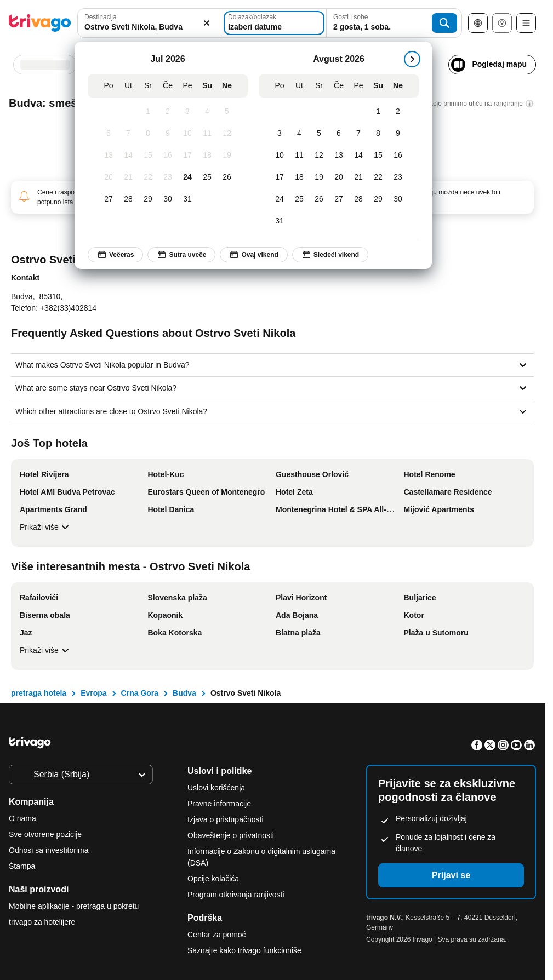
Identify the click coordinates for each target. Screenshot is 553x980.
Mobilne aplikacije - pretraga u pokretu (74, 906)
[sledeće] (412, 59)
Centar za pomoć (217, 935)
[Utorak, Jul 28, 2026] (128, 199)
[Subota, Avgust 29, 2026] (378, 199)
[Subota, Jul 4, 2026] (207, 112)
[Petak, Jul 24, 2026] (187, 177)
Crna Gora (140, 693)
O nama (22, 818)
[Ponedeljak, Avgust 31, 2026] (280, 221)
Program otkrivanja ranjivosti (236, 895)
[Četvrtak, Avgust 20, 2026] (339, 177)
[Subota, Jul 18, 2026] (207, 156)
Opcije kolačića (214, 879)
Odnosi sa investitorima (49, 850)
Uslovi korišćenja (216, 788)
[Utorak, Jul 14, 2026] (128, 156)
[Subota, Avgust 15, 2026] (378, 156)
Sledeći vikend (330, 255)
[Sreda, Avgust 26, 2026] (319, 199)
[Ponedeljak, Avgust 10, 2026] (280, 156)
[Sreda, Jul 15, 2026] (148, 156)
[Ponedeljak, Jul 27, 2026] (109, 199)
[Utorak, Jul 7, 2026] (128, 134)
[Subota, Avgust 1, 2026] (378, 112)
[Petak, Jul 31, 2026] (187, 199)
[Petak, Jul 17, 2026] (187, 156)
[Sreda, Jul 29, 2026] (148, 199)
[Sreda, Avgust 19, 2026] (319, 177)
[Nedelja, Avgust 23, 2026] (398, 177)
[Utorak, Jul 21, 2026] (128, 177)
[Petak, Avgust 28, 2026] (358, 199)
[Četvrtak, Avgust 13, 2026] (339, 156)
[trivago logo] (40, 23)
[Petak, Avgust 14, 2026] (358, 156)
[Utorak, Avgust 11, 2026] (299, 156)
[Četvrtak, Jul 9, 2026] (168, 134)
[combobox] (149, 23)
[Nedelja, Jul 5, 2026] (227, 112)
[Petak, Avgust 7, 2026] (358, 134)
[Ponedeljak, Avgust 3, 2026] (280, 134)
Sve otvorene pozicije (45, 834)
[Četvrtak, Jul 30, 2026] (168, 199)
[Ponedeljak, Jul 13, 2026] (109, 156)
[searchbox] (149, 27)
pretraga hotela (39, 693)
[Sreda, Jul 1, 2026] (148, 112)
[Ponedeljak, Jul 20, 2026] (109, 177)
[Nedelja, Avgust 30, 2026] (398, 199)
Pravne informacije (219, 804)
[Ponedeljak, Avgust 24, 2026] (280, 199)
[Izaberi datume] (274, 23)
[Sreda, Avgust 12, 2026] (319, 156)
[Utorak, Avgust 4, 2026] (299, 134)
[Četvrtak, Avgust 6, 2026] (339, 134)
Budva (184, 693)
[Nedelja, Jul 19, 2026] (227, 156)
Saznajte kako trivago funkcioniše (244, 950)
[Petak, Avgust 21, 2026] (358, 177)
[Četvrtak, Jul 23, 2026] (168, 177)
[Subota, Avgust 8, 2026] (378, 134)
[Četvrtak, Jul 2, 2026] (168, 112)
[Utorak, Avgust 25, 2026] (299, 199)
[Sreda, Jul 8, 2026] (148, 134)
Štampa (22, 866)
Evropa (93, 693)
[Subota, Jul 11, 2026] (207, 134)
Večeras (115, 255)
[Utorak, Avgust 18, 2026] (299, 177)
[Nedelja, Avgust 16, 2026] (398, 156)
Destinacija (101, 17)
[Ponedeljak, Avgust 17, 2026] (280, 177)
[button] (149, 23)
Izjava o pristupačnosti (226, 819)
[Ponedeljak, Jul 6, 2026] (109, 134)
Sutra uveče (181, 255)
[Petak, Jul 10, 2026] (187, 134)
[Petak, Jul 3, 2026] (187, 112)
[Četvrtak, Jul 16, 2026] (168, 156)
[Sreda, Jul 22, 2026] (148, 177)
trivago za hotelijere (42, 922)
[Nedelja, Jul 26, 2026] (227, 177)
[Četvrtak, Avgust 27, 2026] (339, 199)
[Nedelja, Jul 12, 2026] (227, 134)
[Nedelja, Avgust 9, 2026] (398, 134)
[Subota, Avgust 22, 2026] (378, 177)
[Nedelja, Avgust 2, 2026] (398, 112)
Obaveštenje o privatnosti (231, 835)
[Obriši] (207, 23)
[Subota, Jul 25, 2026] (207, 177)
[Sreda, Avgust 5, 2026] (319, 134)
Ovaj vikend (253, 255)
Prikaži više (46, 527)
